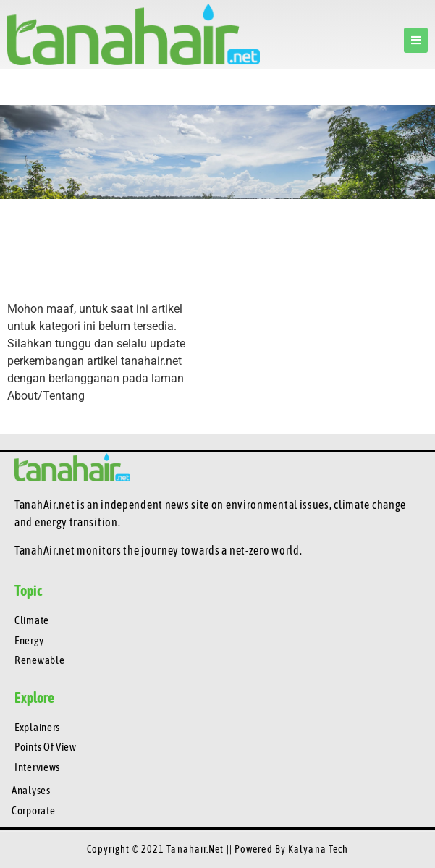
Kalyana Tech (318, 849)
